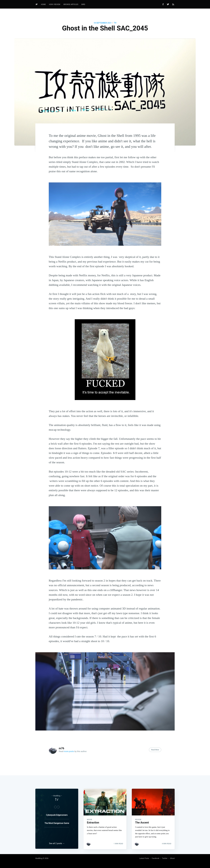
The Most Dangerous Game (57, 823)
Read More (155, 750)
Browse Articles (71, 4)
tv (115, 23)
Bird (83, 4)
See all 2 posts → (57, 843)
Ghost (172, 858)
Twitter (165, 858)
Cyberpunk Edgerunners (57, 815)
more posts (69, 751)
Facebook (155, 858)
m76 (61, 748)
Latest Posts (144, 858)
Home (43, 4)
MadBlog (39, 858)
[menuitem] (43, 4)
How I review (55, 4)
